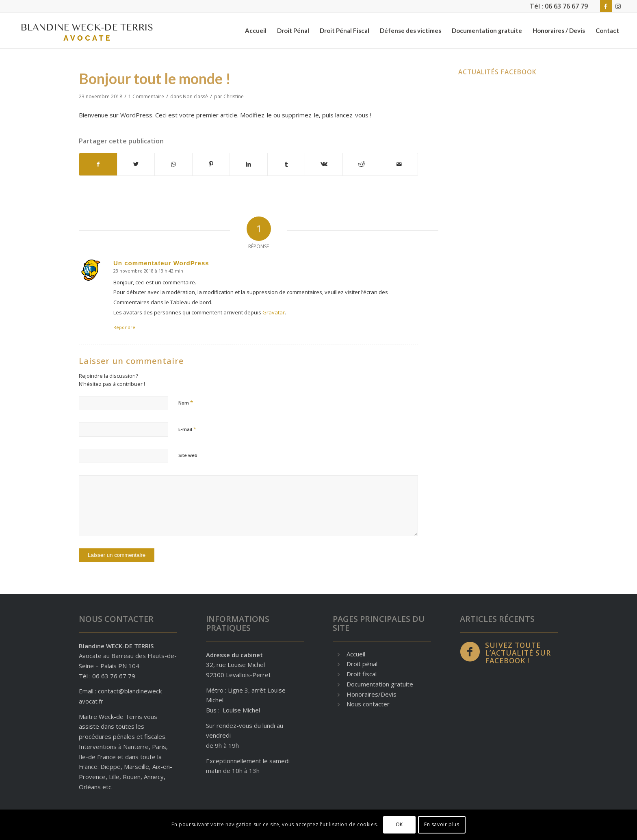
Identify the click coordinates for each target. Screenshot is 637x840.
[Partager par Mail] (399, 164)
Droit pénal (362, 664)
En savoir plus (442, 824)
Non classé (195, 96)
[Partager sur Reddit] (362, 164)
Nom (186, 403)
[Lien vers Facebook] (606, 6)
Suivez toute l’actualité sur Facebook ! (518, 653)
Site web (188, 455)
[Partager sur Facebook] (98, 164)
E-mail (187, 429)
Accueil (356, 654)
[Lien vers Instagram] (618, 6)
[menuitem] (256, 30)
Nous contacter (368, 704)
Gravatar (274, 312)
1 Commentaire (146, 96)
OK (399, 824)
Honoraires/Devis (372, 694)
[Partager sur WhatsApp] (173, 164)
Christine (234, 96)
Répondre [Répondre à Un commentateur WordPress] (124, 327)
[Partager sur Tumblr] (286, 164)
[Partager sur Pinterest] (211, 164)
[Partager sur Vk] (324, 164)
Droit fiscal (362, 674)
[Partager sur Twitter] (136, 164)
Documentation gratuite (380, 684)
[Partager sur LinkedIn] (249, 164)
